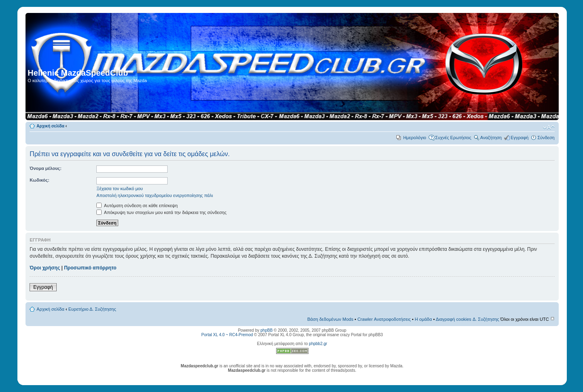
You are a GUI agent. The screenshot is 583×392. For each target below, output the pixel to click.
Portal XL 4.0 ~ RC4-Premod (227, 335)
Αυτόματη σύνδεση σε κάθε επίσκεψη (137, 206)
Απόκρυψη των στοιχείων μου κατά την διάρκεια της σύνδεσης (161, 212)
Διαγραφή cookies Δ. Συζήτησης (467, 319)
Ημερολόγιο (415, 138)
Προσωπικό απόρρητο (90, 268)
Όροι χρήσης (45, 268)
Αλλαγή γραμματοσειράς (549, 127)
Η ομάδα (423, 319)
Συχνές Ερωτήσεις (453, 138)
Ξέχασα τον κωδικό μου (120, 189)
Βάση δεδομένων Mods (330, 319)
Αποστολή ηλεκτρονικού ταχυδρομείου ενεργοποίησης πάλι (155, 195)
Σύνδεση (546, 138)
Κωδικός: (39, 180)
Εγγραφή (519, 138)
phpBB (266, 330)
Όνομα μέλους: (46, 168)
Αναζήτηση (491, 138)
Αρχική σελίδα (50, 126)
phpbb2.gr (318, 344)
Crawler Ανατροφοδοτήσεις (384, 319)
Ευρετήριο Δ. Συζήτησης (92, 309)
